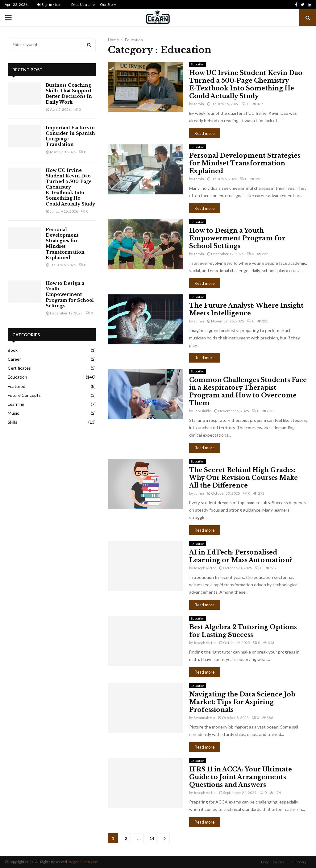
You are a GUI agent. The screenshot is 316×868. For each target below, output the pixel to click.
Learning (16, 404)
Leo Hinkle (202, 411)
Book (13, 350)
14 (152, 838)
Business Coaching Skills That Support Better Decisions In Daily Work (69, 94)
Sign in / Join (49, 4)
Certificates (19, 368)
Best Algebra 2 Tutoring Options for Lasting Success (243, 631)
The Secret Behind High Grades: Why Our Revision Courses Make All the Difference (243, 478)
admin (199, 104)
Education (198, 64)
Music (13, 413)
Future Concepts (24, 395)
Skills (12, 422)
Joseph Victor (205, 568)
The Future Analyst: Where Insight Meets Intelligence (246, 309)
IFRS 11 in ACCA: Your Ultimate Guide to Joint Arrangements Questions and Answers (241, 777)
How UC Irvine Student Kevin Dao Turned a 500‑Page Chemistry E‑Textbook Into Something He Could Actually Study (246, 84)
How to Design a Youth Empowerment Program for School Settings (237, 238)
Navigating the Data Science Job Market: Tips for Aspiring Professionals (242, 702)
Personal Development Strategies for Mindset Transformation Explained (245, 163)
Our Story (108, 4)
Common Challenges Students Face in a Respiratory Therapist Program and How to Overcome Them (248, 391)
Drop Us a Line (83, 4)
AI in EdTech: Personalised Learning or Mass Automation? (241, 556)
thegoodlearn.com (83, 862)
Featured (17, 386)
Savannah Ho (204, 718)
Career (14, 359)
